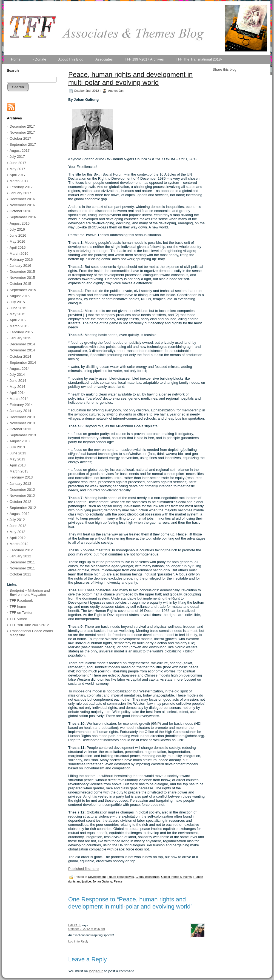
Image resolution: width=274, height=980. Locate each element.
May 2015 (17, 314)
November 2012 (22, 496)
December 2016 (22, 199)
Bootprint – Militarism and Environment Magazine (30, 593)
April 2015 (18, 320)
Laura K (75, 925)
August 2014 (20, 369)
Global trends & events (176, 877)
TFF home (18, 607)
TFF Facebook (21, 601)
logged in (96, 971)
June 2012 (18, 526)
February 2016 (21, 260)
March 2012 (19, 544)
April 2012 (18, 538)
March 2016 (19, 253)
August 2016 (20, 223)
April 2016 (18, 247)
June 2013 (18, 453)
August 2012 (20, 514)
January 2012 (20, 556)
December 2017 (22, 126)
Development (97, 877)
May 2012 (17, 532)
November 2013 (22, 423)
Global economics (148, 877)
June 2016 (18, 235)
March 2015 (19, 326)
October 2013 (20, 429)
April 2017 (18, 175)
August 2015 (20, 296)
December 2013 (22, 417)
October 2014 (20, 356)
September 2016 (23, 217)
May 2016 (17, 241)
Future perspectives (121, 877)
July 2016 (17, 229)
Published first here (83, 869)
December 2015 (22, 272)
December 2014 (22, 344)
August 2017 (20, 151)
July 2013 (17, 447)
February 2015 (21, 332)
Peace (118, 881)
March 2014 (19, 399)
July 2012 (17, 520)
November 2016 (22, 205)
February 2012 (21, 550)
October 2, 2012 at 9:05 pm (87, 929)
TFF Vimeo (18, 619)
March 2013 (19, 471)
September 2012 (23, 508)
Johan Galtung (102, 881)
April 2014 (18, 393)
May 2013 (17, 459)
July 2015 (17, 302)
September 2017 (23, 144)
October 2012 (20, 502)
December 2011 (22, 562)
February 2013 (21, 477)
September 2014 (23, 363)
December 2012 (22, 490)
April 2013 (18, 465)
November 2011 (22, 568)
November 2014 (22, 350)
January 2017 (20, 193)
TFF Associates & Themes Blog (137, 49)
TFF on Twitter (21, 613)
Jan (121, 91)
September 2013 (23, 435)
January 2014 (20, 411)
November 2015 (22, 278)
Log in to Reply (78, 941)
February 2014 (21, 405)
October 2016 (20, 211)
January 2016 (20, 266)
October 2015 (20, 284)
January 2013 (20, 484)
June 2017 (18, 163)
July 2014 (17, 375)
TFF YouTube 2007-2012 (29, 625)
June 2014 (18, 381)
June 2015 (18, 308)
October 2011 (20, 574)
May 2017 (17, 169)
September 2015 (23, 290)
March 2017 (19, 181)
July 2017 (17, 157)
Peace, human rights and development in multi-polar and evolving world (130, 78)
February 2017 (21, 187)
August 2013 (20, 441)
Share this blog (225, 69)
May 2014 (17, 387)
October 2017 (20, 138)
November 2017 (22, 132)
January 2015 (20, 338)
